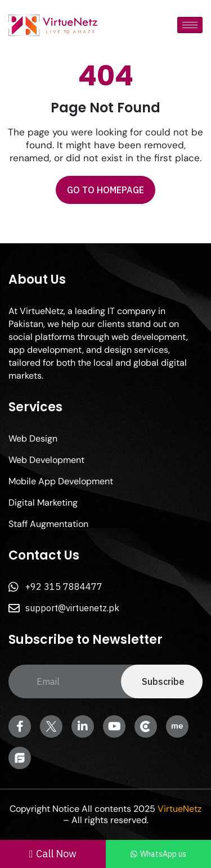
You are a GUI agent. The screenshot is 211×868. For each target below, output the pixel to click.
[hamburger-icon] (190, 25)
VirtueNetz (179, 809)
